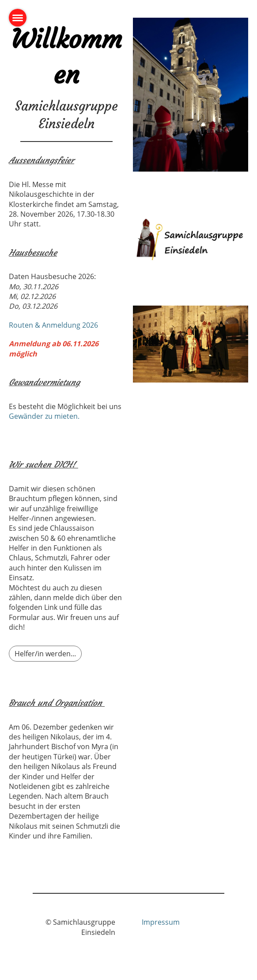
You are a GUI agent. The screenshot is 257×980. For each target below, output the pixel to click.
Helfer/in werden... (45, 654)
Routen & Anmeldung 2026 (53, 325)
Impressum (161, 922)
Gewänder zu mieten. (44, 416)
